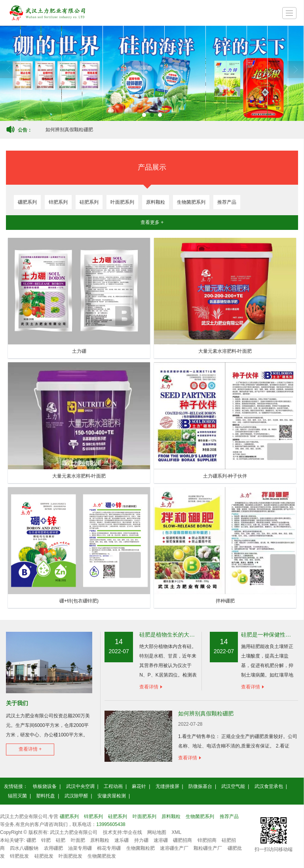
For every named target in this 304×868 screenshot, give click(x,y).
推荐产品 (227, 202)
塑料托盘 (46, 796)
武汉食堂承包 (269, 786)
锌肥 (46, 840)
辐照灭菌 (17, 796)
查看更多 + (152, 222)
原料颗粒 (156, 202)
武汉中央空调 (80, 786)
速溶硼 (161, 840)
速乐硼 (122, 840)
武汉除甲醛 (76, 796)
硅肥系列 (89, 202)
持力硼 (141, 840)
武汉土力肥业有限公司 (74, 832)
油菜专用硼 (80, 848)
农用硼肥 (53, 848)
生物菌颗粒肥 (141, 848)
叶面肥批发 (70, 856)
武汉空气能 (233, 786)
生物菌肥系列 (191, 202)
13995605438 (111, 824)
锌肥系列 (58, 202)
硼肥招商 (182, 840)
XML (177, 832)
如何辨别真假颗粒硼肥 (69, 130)
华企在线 (133, 832)
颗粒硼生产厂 (208, 848)
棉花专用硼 (109, 848)
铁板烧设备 (45, 786)
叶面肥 (78, 840)
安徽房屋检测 (112, 796)
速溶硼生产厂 (174, 848)
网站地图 (157, 832)
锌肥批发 (19, 856)
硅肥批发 (44, 856)
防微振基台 (200, 786)
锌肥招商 (207, 840)
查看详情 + (30, 749)
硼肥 (31, 840)
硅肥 (61, 840)
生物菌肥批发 (102, 856)
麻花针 (139, 786)
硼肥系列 (27, 202)
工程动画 (113, 786)
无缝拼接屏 (167, 786)
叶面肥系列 (122, 202)
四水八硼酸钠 (24, 848)
